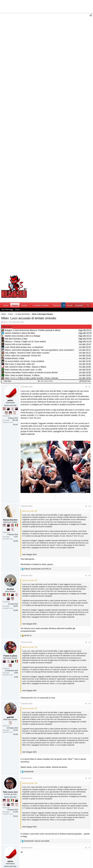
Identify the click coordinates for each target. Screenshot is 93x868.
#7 (89, 848)
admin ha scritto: (28, 511)
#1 (89, 387)
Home (6, 305)
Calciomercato (59, 305)
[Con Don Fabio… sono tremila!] (16, 409)
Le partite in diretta (41, 305)
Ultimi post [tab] (7, 327)
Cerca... (18, 310)
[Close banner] (91, 14)
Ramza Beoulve (10, 520)
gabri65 (10, 717)
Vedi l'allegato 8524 (29, 554)
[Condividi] (86, 387)
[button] (29, 305)
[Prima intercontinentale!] (14, 413)
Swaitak (10, 589)
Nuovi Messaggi (7, 310)
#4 (89, 642)
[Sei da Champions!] (12, 409)
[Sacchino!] (10, 413)
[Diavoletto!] (4, 409)
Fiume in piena (10, 656)
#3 (89, 576)
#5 (89, 704)
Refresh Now (85, 381)
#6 (89, 778)
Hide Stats (7, 381)
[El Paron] (8, 409)
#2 (89, 506)
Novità (24, 305)
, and (38, 569)
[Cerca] (88, 305)
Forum (15, 305)
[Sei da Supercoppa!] (6, 413)
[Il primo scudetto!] (16, 525)
